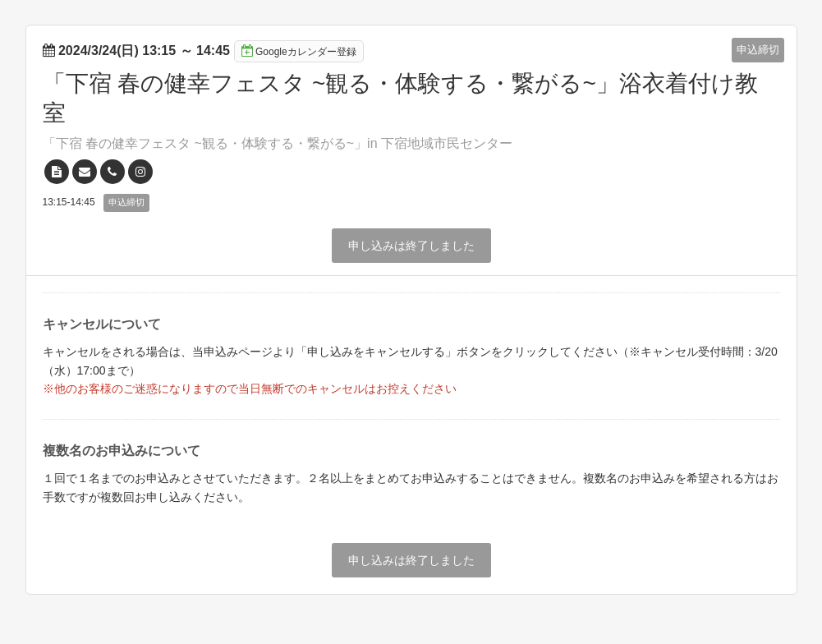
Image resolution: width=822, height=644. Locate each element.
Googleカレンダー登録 (299, 51)
